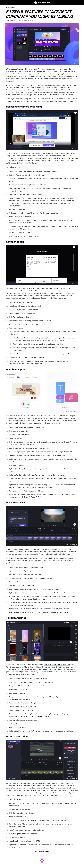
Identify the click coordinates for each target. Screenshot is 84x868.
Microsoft (76, 64)
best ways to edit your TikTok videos (57, 665)
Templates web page (22, 699)
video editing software (27, 69)
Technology (11, 8)
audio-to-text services (14, 788)
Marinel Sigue (12, 21)
